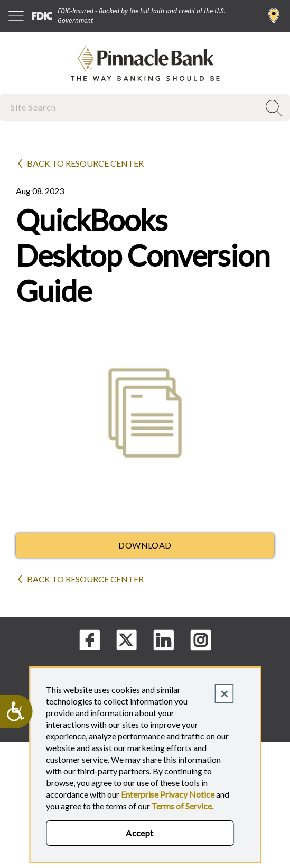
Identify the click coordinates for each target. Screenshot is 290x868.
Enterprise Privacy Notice (168, 794)
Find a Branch (274, 16)
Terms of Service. (183, 806)
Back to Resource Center (85, 163)
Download (145, 545)
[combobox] (131, 107)
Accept (140, 833)
